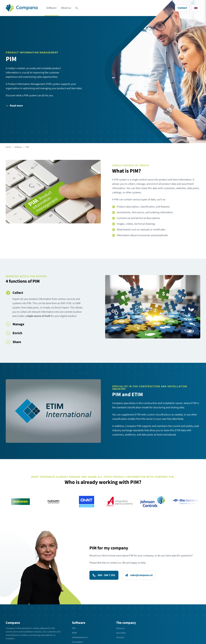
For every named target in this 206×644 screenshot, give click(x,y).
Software (51, 8)
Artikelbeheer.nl (80, 637)
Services (120, 637)
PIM (74, 628)
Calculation (77, 642)
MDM (74, 633)
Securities (121, 633)
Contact (182, 8)
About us (66, 8)
